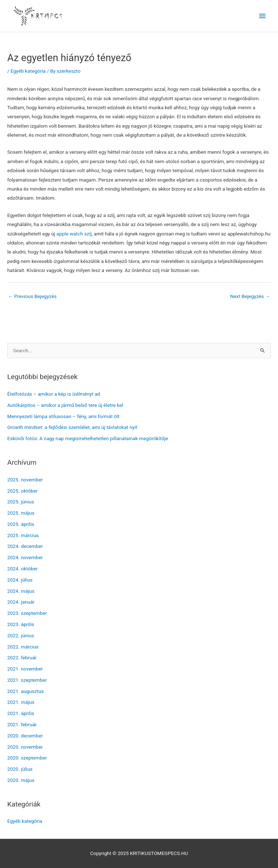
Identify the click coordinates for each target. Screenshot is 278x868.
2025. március (23, 535)
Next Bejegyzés (250, 296)
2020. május (21, 780)
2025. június (21, 502)
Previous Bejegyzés (32, 296)
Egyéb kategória (28, 71)
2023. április (21, 624)
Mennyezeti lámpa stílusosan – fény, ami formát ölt (63, 416)
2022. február (22, 658)
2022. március (23, 647)
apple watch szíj (74, 234)
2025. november (25, 480)
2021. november (25, 669)
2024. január (21, 602)
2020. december (25, 736)
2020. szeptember (27, 758)
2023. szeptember (27, 613)
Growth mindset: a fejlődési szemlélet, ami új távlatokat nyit (72, 427)
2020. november (25, 747)
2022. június (21, 635)
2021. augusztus (26, 691)
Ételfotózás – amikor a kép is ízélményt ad (54, 394)
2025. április (21, 524)
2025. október (22, 491)
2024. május (21, 591)
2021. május (21, 702)
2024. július (20, 580)
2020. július (20, 769)
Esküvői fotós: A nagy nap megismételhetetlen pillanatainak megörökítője (88, 438)
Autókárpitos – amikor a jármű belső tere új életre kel (65, 405)
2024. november (25, 557)
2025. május (21, 513)
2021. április (21, 713)
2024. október (22, 569)
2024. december (25, 546)
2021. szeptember (27, 680)
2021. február (22, 724)
